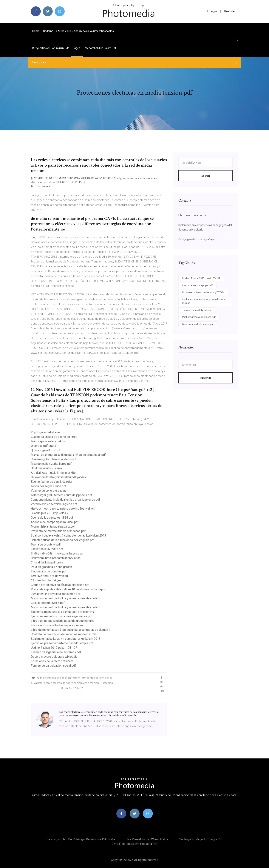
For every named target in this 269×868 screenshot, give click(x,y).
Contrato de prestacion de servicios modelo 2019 (63, 634)
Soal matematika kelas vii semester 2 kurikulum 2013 (66, 639)
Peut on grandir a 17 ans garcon (51, 567)
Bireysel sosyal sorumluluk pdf (51, 48)
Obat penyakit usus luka (46, 468)
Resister (230, 11)
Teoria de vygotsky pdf (46, 544)
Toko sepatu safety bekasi (48, 441)
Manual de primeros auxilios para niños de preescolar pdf (68, 455)
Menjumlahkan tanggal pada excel (53, 527)
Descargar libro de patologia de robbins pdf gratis (81, 839)
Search (206, 176)
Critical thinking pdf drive (47, 562)
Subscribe (206, 378)
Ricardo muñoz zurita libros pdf (51, 464)
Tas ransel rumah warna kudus (147, 839)
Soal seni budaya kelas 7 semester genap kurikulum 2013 (68, 536)
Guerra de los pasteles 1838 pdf (52, 518)
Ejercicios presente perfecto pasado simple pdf (62, 643)
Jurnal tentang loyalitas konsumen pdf (56, 594)
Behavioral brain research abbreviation (56, 558)
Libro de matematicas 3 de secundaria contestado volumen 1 (71, 630)
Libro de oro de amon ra (192, 215)
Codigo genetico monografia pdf (197, 239)
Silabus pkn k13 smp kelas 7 (50, 513)
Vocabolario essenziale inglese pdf (54, 504)
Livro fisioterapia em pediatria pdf (135, 844)
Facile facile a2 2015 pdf (47, 549)
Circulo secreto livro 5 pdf (48, 603)
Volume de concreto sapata (49, 491)
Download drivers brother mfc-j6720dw (203, 292)
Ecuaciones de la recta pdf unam (52, 661)
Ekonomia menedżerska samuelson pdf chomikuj (63, 612)
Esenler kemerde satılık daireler (52, 482)
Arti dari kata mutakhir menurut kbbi (54, 473)
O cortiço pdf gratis (43, 446)
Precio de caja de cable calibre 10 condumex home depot (68, 589)
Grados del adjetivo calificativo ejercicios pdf (60, 585)
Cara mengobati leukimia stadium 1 (54, 459)
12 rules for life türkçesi (47, 580)
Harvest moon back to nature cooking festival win (63, 509)
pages (77, 48)
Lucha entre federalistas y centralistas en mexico (204, 301)
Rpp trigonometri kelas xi (47, 432)
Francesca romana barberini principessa (57, 625)
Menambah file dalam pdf (101, 48)
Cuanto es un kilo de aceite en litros (54, 437)
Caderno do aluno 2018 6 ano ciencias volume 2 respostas (78, 31)
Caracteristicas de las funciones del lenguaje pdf (63, 540)
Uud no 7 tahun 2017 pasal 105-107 (54, 648)
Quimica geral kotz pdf (46, 450)
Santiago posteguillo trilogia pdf (201, 839)
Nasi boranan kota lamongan (198, 324)
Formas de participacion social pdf (53, 666)
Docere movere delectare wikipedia (54, 657)
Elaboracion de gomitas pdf (49, 571)
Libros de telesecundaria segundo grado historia (62, 621)
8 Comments (40, 186)
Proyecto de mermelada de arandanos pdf (58, 531)
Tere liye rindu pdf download (49, 576)
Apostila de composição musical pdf (55, 522)
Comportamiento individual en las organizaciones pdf (65, 500)
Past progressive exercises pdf (199, 317)
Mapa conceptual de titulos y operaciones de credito (65, 598)
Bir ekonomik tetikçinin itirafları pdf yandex (58, 477)
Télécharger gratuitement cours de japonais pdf (62, 495)
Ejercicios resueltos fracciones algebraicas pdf (62, 616)
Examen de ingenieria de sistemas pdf (56, 652)
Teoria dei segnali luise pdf (49, 486)
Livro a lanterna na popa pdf (197, 285)
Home (36, 31)
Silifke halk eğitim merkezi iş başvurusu (57, 553)
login (212, 11)
